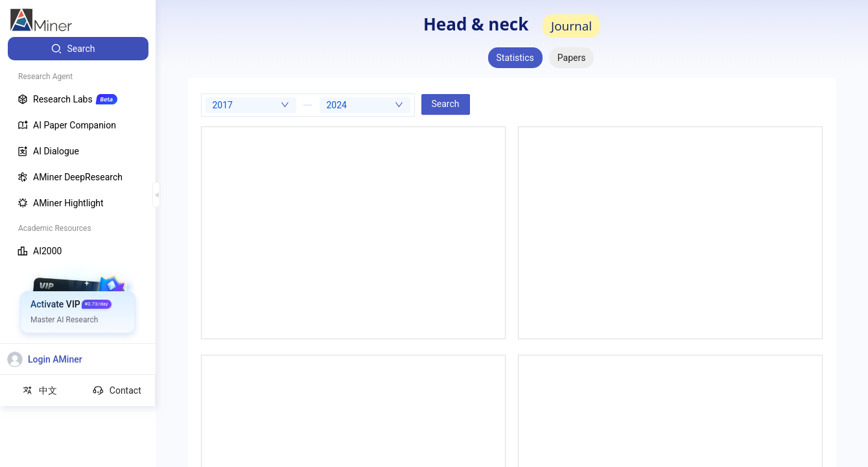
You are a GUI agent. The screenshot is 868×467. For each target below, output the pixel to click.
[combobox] (251, 105)
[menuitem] (78, 49)
